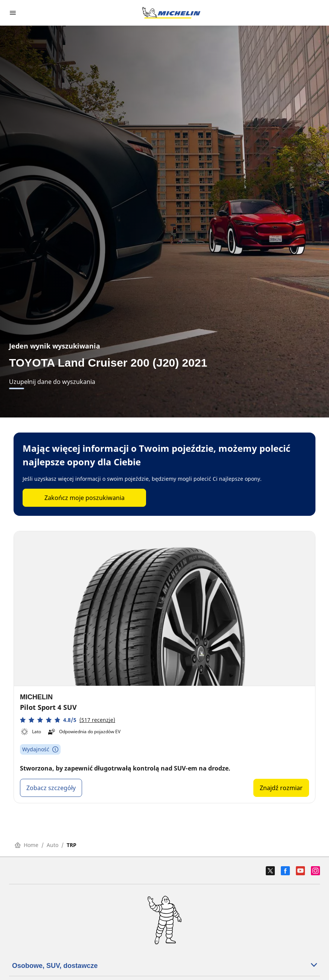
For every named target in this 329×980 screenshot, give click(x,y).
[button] (68, 720)
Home (27, 845)
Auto (53, 845)
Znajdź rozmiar (281, 788)
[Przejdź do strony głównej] (171, 13)
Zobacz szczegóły (51, 788)
